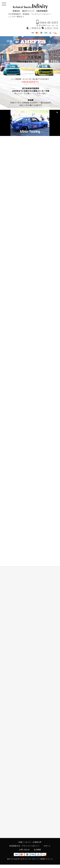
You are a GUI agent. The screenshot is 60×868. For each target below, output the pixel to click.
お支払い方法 (51, 28)
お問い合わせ (24, 850)
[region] (30, 72)
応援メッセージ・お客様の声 (30, 842)
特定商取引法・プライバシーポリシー (24, 846)
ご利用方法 (35, 28)
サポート (47, 846)
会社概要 (37, 850)
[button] (30, 123)
